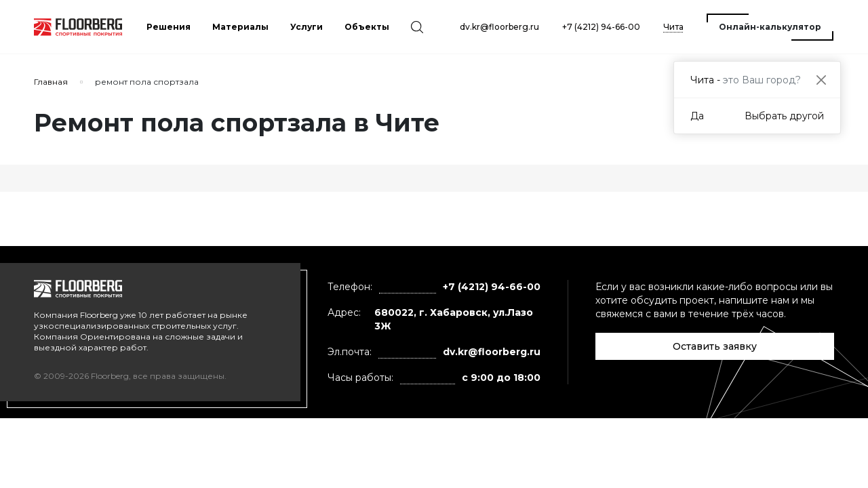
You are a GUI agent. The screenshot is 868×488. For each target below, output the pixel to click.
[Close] (821, 80)
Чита (673, 27)
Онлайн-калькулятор (770, 27)
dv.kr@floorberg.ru (499, 27)
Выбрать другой (784, 116)
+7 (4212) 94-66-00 (601, 27)
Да (697, 116)
